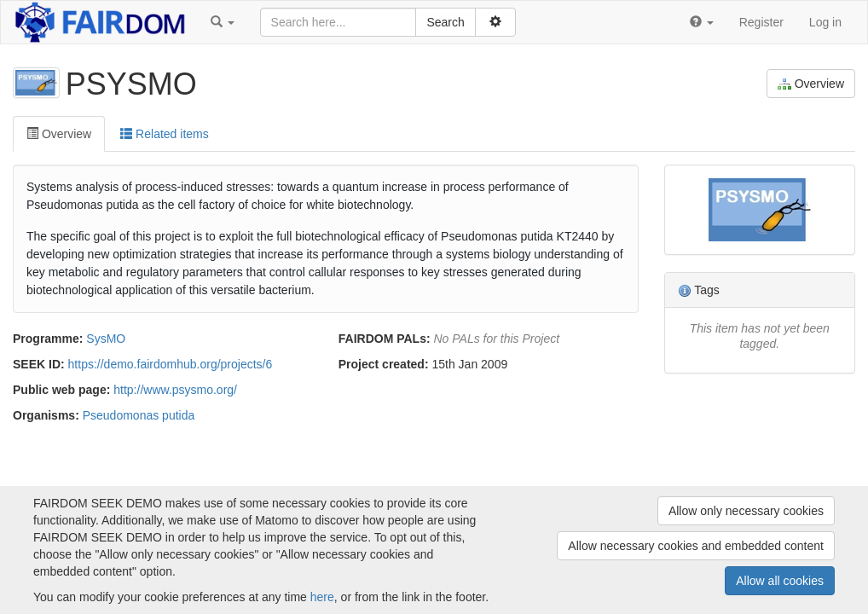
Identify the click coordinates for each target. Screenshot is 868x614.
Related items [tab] (164, 134)
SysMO (106, 339)
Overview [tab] (59, 134)
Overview (811, 84)
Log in (825, 22)
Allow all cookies (780, 581)
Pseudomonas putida (139, 415)
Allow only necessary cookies (746, 511)
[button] (223, 22)
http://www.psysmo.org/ (175, 390)
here (322, 597)
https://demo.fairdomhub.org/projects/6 (171, 364)
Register (761, 22)
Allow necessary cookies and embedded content (696, 546)
